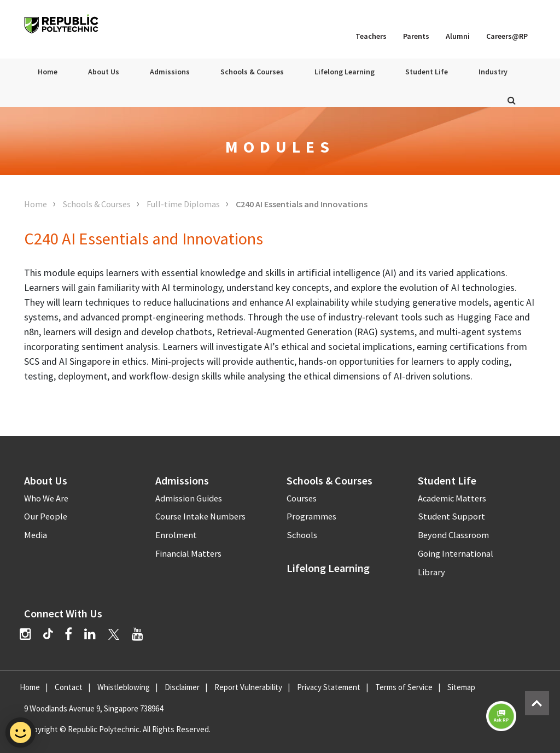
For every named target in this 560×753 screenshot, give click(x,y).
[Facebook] (68, 634)
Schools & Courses (252, 72)
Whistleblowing (124, 687)
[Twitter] (114, 634)
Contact (69, 687)
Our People (46, 516)
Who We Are (46, 498)
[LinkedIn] (90, 634)
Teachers (371, 36)
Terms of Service (404, 687)
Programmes (311, 516)
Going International (456, 554)
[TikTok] (54, 635)
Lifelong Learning (345, 72)
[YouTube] (138, 634)
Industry (493, 72)
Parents (416, 36)
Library (431, 572)
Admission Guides (189, 498)
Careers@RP (507, 36)
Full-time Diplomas (183, 204)
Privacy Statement (329, 687)
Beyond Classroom (453, 535)
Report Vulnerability (248, 687)
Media (36, 535)
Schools (302, 535)
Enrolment (176, 535)
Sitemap (461, 687)
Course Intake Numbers (200, 516)
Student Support (451, 516)
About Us (104, 72)
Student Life (427, 72)
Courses (302, 498)
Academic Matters (452, 498)
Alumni (458, 36)
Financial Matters (188, 554)
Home (48, 72)
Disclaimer (182, 687)
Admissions (170, 72)
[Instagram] (25, 634)
